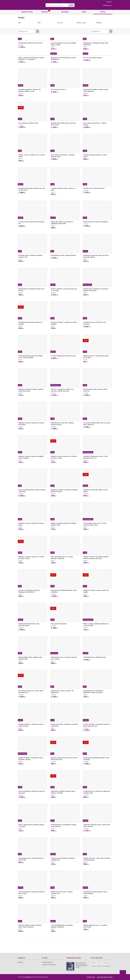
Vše (19, 23)
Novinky (46, 11)
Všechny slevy (27, 12)
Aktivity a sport (81, 23)
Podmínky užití (91, 977)
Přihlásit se (107, 5)
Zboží (84, 12)
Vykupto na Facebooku (49, 965)
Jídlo (39, 23)
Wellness (99, 23)
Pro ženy (60, 23)
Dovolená (65, 12)
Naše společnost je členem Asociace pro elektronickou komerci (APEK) (81, 965)
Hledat (71, 5)
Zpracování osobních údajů (105, 977)
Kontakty (109, 2)
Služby (103, 12)
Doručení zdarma (47, 962)
